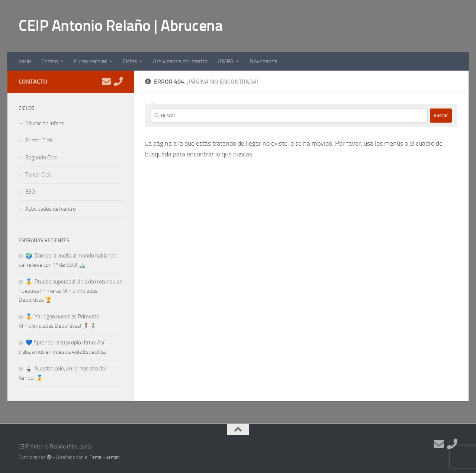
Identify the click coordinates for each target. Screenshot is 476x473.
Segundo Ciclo (41, 158)
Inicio (25, 61)
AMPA (226, 61)
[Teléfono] (118, 81)
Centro (50, 61)
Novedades (263, 61)
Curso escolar (90, 61)
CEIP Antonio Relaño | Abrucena (120, 26)
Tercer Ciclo (38, 175)
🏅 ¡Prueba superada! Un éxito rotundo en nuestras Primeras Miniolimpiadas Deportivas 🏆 (71, 291)
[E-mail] (106, 81)
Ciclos (130, 61)
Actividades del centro (180, 61)
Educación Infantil (45, 123)
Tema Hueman (105, 457)
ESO (30, 192)
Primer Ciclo (39, 140)
